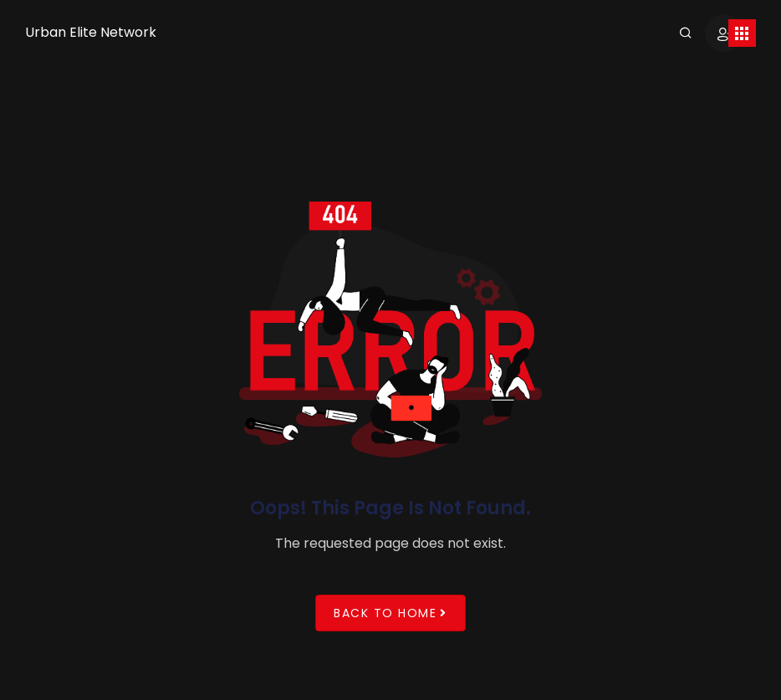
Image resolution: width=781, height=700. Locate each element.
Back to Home (390, 613)
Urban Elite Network (91, 32)
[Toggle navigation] (742, 33)
